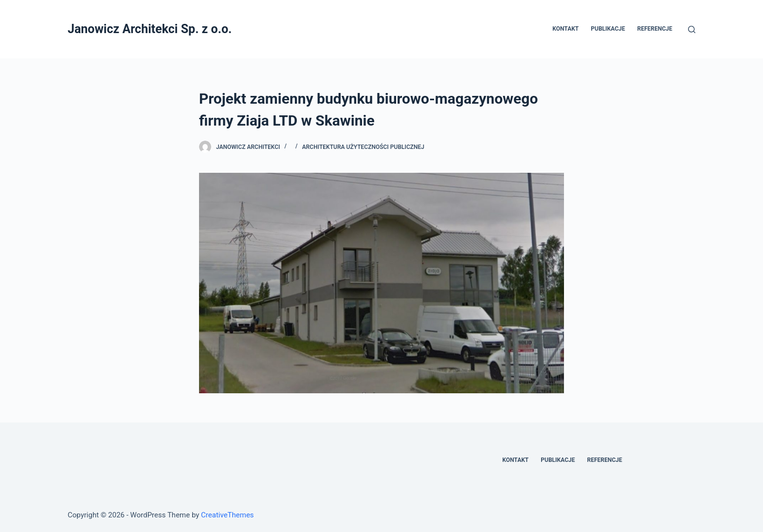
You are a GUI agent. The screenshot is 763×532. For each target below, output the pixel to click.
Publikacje (608, 29)
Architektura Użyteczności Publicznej (363, 147)
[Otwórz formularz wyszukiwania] (692, 29)
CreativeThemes (227, 515)
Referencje (655, 29)
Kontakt (565, 29)
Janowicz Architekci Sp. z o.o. (150, 29)
